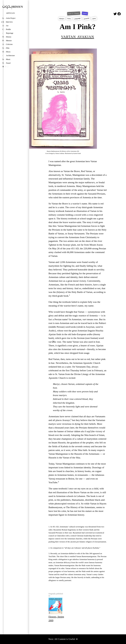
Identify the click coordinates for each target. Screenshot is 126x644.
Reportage (10, 33)
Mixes (8, 52)
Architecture (10, 55)
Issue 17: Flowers (74, 13)
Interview (9, 22)
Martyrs (62, 19)
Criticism (9, 44)
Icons (69, 19)
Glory (94, 19)
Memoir (9, 41)
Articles (10, 13)
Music (8, 59)
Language (77, 19)
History (9, 37)
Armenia (86, 19)
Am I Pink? (77, 27)
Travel (8, 63)
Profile (8, 29)
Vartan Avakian (78, 36)
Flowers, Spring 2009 (56, 610)
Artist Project (11, 18)
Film (8, 48)
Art (7, 26)
